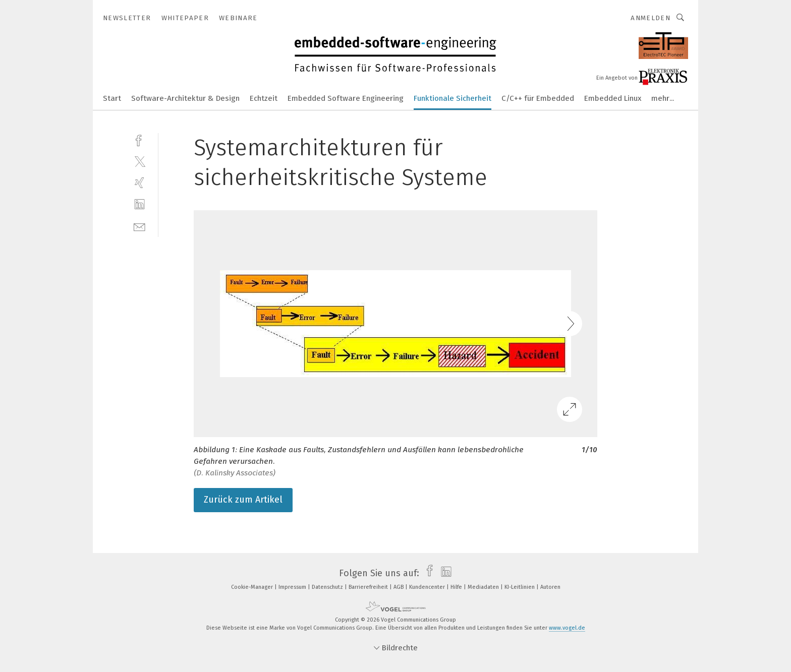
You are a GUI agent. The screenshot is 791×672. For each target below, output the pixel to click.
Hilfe (457, 587)
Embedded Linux (613, 98)
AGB (399, 587)
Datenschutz (328, 587)
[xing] (139, 183)
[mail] (139, 226)
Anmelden (651, 18)
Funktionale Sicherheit (453, 98)
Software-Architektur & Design (185, 98)
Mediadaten (484, 587)
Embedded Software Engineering (346, 98)
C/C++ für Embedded (538, 98)
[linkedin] (139, 204)
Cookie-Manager (253, 587)
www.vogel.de (567, 628)
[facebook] (139, 139)
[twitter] (139, 161)
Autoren (550, 587)
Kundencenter (428, 587)
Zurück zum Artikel (243, 500)
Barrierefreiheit (369, 587)
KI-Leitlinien (520, 587)
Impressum (293, 587)
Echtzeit (264, 98)
